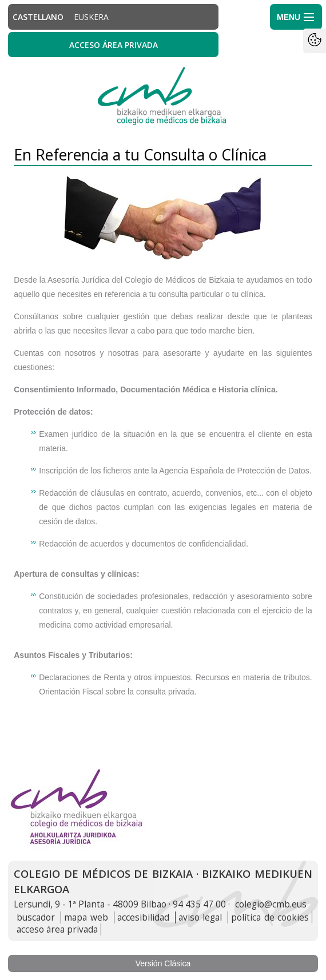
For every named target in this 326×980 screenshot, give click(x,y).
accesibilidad (143, 917)
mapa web (86, 917)
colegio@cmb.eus (271, 904)
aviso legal (200, 917)
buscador (36, 917)
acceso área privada (57, 929)
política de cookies (270, 917)
